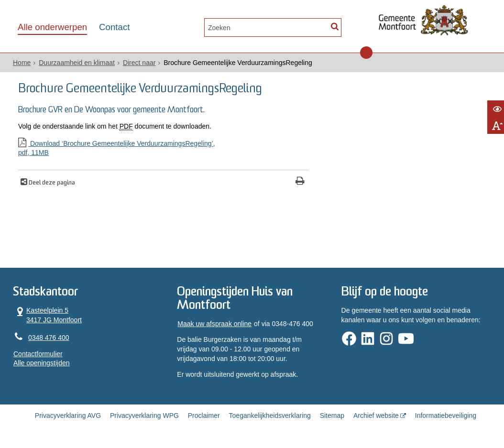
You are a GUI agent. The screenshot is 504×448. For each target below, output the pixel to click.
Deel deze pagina (51, 183)
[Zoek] (334, 27)
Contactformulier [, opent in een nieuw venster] (38, 354)
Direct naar (139, 63)
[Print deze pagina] (300, 182)
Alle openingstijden (42, 363)
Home (22, 63)
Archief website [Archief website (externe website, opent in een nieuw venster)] (376, 415)
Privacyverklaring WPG (144, 415)
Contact (114, 27)
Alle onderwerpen (52, 27)
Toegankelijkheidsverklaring (270, 415)
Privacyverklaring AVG (68, 415)
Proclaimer (204, 415)
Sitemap (332, 415)
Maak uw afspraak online (214, 324)
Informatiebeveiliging (446, 415)
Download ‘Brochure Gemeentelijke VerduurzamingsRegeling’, (163, 149)
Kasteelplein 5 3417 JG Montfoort (48, 315)
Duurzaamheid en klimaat (77, 63)
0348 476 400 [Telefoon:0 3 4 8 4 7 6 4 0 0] (49, 338)
